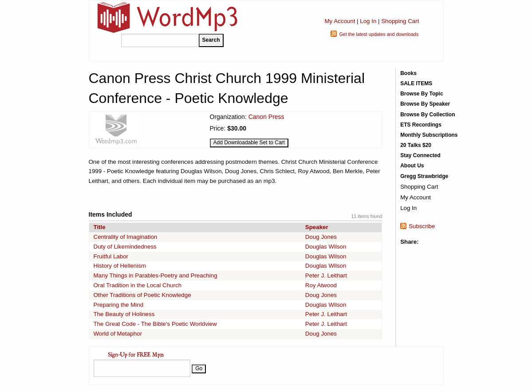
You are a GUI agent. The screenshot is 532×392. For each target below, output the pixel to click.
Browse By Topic (422, 94)
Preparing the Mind (119, 305)
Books (408, 73)
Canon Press (266, 117)
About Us (412, 166)
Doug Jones (321, 237)
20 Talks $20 (416, 145)
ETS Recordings (421, 125)
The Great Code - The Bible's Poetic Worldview (155, 324)
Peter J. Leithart (326, 275)
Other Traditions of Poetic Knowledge (142, 295)
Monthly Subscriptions (429, 135)
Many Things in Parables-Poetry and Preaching (156, 275)
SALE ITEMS (416, 83)
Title (100, 227)
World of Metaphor (118, 334)
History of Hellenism (120, 266)
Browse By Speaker (425, 104)
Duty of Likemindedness (125, 247)
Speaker (317, 227)
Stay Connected (420, 155)
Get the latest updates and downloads (379, 34)
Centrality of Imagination (126, 237)
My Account (340, 21)
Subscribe (422, 226)
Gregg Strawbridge (424, 176)
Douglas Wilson (326, 247)
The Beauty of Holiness (124, 314)
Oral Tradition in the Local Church (138, 285)
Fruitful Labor (111, 256)
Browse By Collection (428, 115)
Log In (368, 21)
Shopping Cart (400, 21)
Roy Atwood (321, 285)
